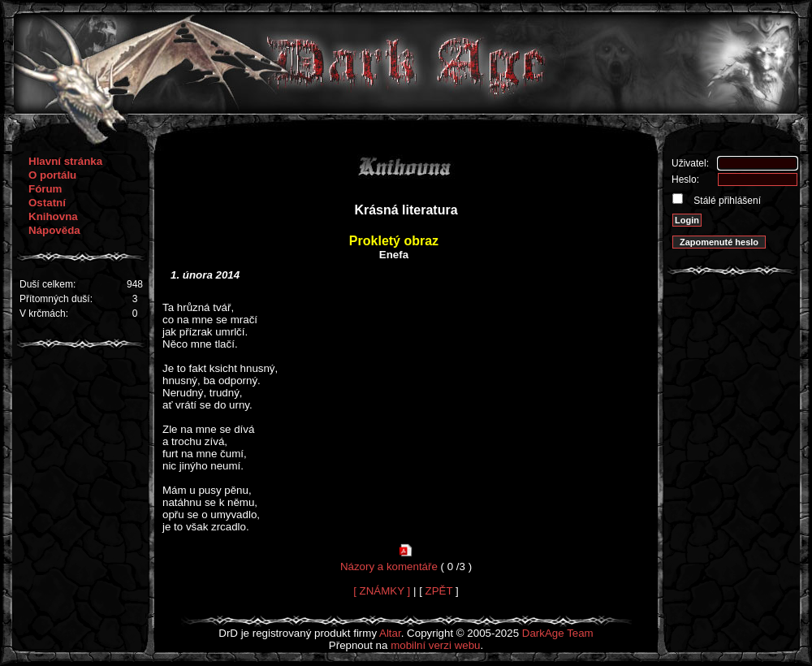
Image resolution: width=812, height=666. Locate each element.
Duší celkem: (48, 284)
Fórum (45, 189)
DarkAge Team (558, 633)
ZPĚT (439, 591)
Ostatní (47, 203)
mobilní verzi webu (435, 645)
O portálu (52, 175)
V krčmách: (44, 314)
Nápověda (54, 230)
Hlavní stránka (65, 161)
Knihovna (53, 216)
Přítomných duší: (56, 299)
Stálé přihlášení (726, 201)
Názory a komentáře (389, 567)
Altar (390, 633)
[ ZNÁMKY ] (382, 591)
